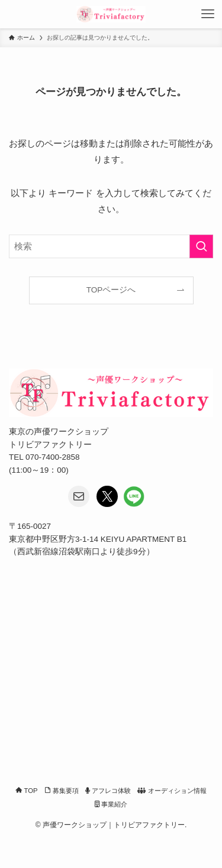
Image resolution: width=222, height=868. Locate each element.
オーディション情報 (172, 791)
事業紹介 (111, 804)
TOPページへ (111, 290)
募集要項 (62, 791)
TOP (26, 791)
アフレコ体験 (108, 791)
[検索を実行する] (201, 246)
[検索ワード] (111, 246)
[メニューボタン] (208, 14)
